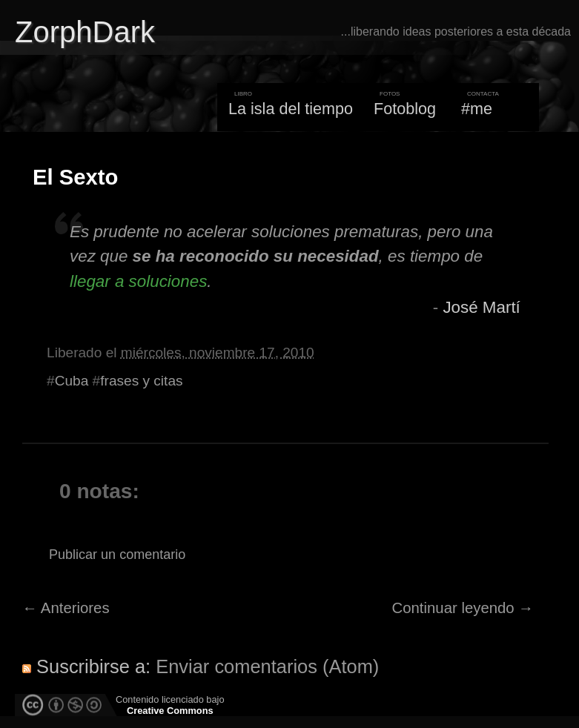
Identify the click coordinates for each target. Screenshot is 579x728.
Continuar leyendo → (463, 608)
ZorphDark (85, 32)
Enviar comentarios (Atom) (267, 666)
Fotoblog (405, 109)
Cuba (72, 381)
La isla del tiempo (291, 109)
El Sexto (75, 177)
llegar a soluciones (138, 281)
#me (477, 109)
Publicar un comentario (117, 555)
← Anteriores (66, 608)
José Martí (481, 307)
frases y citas (141, 381)
